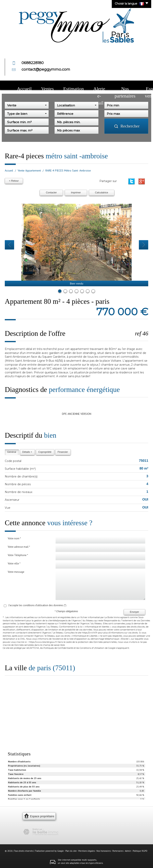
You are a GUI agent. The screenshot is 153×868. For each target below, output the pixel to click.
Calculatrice (102, 193)
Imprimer (76, 193)
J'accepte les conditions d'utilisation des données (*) (37, 605)
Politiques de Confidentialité (58, 648)
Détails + (27, 452)
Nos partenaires (91, 85)
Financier (63, 452)
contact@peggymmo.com (46, 69)
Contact (133, 85)
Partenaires (118, 851)
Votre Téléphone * (18, 555)
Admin (128, 851)
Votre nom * (14, 538)
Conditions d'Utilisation (92, 648)
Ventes (34, 85)
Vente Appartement (29, 170)
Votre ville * (14, 564)
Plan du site (71, 851)
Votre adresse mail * (19, 547)
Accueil (20, 85)
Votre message (16, 572)
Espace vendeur (114, 85)
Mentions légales (87, 851)
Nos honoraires (104, 851)
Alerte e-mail (69, 85)
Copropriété (45, 452)
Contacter (51, 193)
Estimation (49, 85)
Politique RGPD (140, 851)
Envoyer (134, 612)
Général (12, 452)
